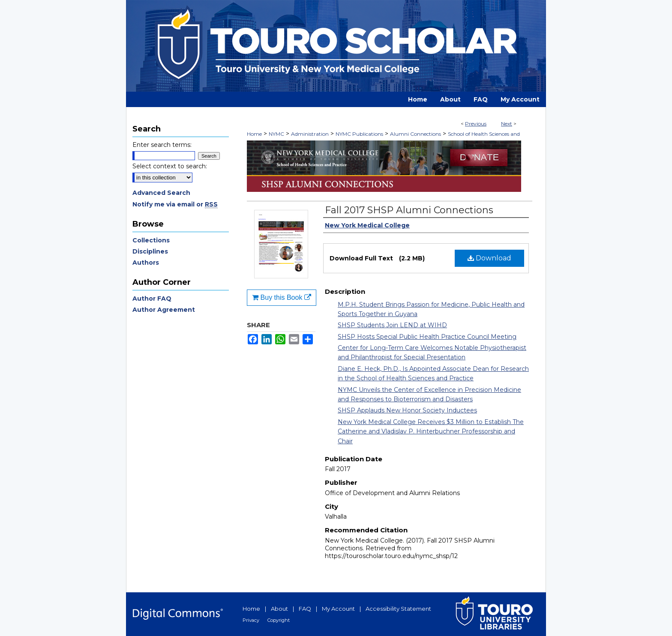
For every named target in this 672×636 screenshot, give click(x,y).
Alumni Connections (415, 134)
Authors (146, 263)
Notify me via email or (175, 204)
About (279, 609)
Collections (151, 240)
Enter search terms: (162, 145)
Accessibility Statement (398, 609)
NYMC (276, 134)
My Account (338, 609)
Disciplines (150, 251)
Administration (310, 134)
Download (489, 258)
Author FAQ (152, 299)
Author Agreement (164, 310)
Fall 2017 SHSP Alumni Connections (409, 210)
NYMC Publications (359, 134)
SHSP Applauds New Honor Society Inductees (407, 410)
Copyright (279, 620)
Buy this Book (282, 297)
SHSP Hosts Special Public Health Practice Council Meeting (427, 337)
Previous (476, 124)
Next (507, 124)
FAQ (305, 609)
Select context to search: (170, 166)
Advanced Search (161, 193)
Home (254, 134)
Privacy (251, 620)
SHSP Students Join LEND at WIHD (392, 325)
